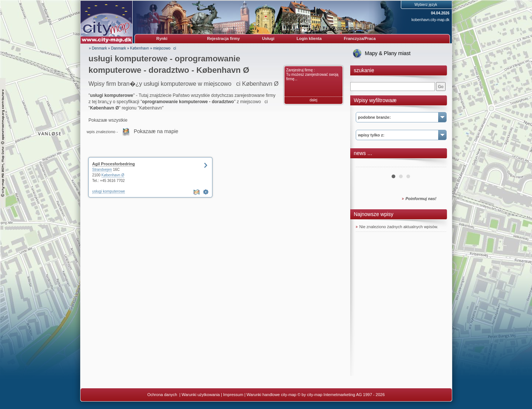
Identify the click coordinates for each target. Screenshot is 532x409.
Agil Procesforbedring (114, 164)
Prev (365, 164)
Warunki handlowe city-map (271, 395)
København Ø (113, 175)
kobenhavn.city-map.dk (431, 20)
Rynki (162, 38)
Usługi (268, 38)
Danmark (119, 48)
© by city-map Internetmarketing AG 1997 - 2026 (341, 395)
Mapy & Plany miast (388, 53)
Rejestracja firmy (224, 38)
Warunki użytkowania (201, 395)
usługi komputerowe (109, 191)
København (139, 48)
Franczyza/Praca (360, 38)
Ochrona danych (163, 395)
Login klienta (309, 38)
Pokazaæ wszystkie (108, 120)
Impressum (233, 395)
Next (437, 164)
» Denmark (98, 48)
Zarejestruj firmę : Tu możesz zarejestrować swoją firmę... (312, 75)
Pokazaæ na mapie (156, 131)
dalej (313, 100)
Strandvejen (102, 170)
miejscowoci (165, 48)
